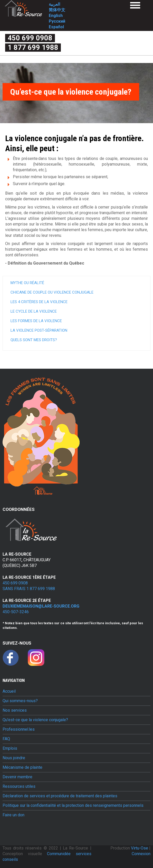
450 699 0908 (30, 38)
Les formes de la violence (36, 321)
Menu (135, 5)
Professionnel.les (19, 729)
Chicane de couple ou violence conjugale (52, 292)
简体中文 (57, 10)
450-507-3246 (16, 612)
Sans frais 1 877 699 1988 (29, 589)
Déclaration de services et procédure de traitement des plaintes (60, 796)
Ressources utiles (19, 786)
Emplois (10, 748)
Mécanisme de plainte (22, 767)
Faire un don (13, 815)
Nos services (15, 710)
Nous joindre (14, 758)
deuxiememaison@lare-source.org (41, 606)
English (56, 16)
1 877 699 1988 (33, 48)
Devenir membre (17, 777)
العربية (54, 4)
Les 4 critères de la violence (39, 302)
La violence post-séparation (39, 330)
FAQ (6, 739)
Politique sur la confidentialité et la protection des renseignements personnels (73, 806)
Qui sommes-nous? (20, 701)
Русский (57, 21)
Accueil (9, 691)
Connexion (141, 854)
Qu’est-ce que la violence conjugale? (35, 720)
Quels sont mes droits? (34, 340)
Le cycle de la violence (34, 311)
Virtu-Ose (140, 848)
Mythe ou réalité (27, 283)
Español (56, 27)
